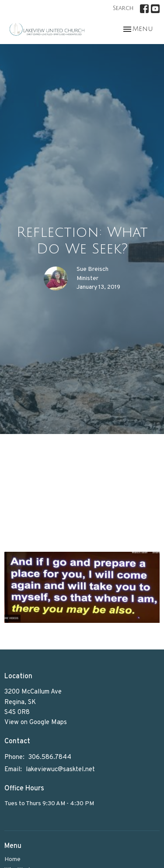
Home (12, 859)
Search (123, 8)
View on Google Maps (36, 723)
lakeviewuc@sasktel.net (60, 770)
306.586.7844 (50, 757)
